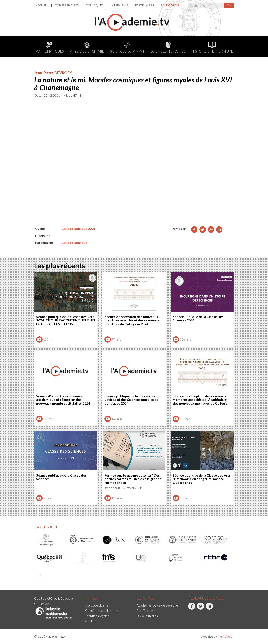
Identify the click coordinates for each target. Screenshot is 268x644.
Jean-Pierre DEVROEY (53, 73)
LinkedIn (209, 608)
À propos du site (97, 605)
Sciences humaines (168, 47)
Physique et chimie (87, 47)
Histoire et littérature (212, 47)
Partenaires (145, 5)
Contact (91, 621)
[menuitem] (43, 5)
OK (229, 5)
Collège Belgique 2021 (78, 228)
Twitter (200, 608)
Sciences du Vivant (127, 47)
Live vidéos (170, 5)
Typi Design (226, 636)
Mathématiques (50, 47)
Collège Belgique (74, 242)
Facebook (192, 608)
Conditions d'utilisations (102, 610)
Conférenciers (67, 5)
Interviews (119, 5)
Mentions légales (97, 616)
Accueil (42, 5)
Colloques (95, 5)
